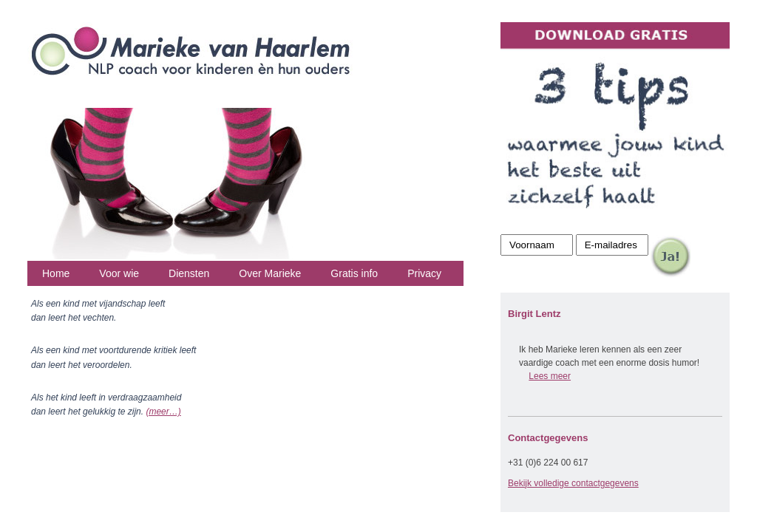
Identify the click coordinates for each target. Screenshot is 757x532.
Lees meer (550, 376)
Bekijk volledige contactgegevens (573, 483)
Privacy (424, 273)
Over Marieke (270, 273)
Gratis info (354, 273)
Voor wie (119, 273)
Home (56, 273)
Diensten (189, 273)
